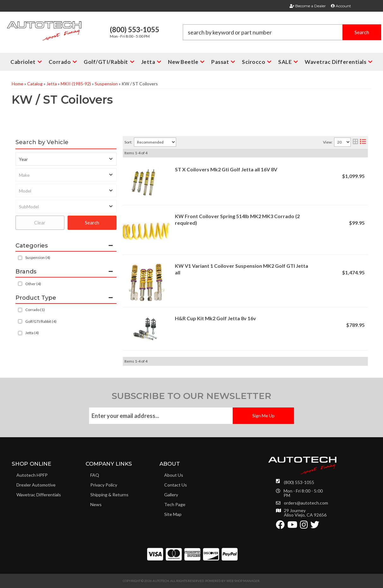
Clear (40, 223)
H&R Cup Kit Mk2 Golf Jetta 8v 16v (215, 318)
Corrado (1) (35, 310)
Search (92, 223)
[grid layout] (355, 142)
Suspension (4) (38, 257)
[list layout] (363, 142)
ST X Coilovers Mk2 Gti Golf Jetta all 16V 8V (226, 169)
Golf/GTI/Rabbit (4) (41, 321)
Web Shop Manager (243, 581)
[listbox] (66, 159)
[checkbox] (20, 284)
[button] (282, 32)
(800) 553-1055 (299, 482)
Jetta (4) (32, 333)
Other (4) (33, 284)
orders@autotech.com (306, 503)
